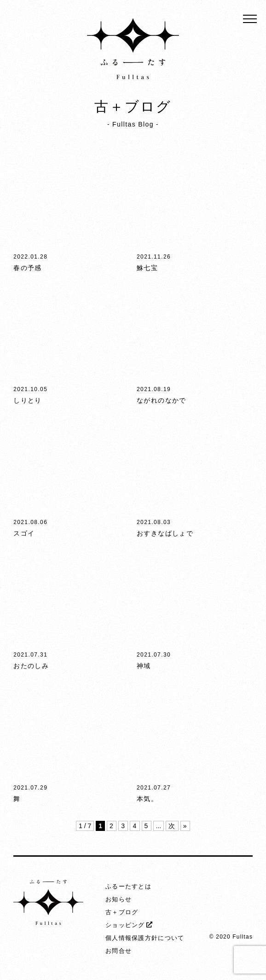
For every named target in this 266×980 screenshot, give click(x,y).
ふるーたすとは (128, 886)
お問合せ (119, 951)
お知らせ (119, 899)
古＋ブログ (122, 912)
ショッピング (125, 925)
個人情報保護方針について (145, 938)
